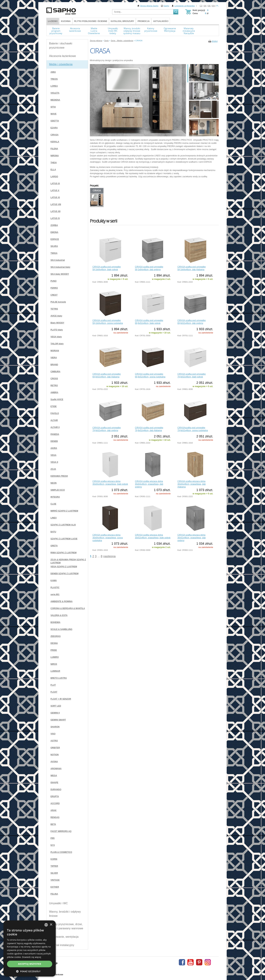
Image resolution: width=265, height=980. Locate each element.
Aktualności (161, 21)
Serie (107, 41)
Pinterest (199, 962)
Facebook (182, 962)
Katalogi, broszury (122, 21)
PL (218, 6)
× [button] (51, 925)
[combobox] (46, 925)
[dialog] (30, 948)
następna (109, 556)
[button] (30, 971)
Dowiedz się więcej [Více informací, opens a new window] (32, 957)
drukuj (215, 41)
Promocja (144, 21)
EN (213, 6)
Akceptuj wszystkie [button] (30, 964)
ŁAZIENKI (53, 21)
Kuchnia (66, 21)
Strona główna (96, 41)
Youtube (190, 962)
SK (205, 6)
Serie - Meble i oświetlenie (122, 41)
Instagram (208, 962)
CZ (201, 6)
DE (209, 6)
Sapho (166, 6)
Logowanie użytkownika (185, 6)
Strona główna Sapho (149, 6)
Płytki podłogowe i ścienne (91, 21)
